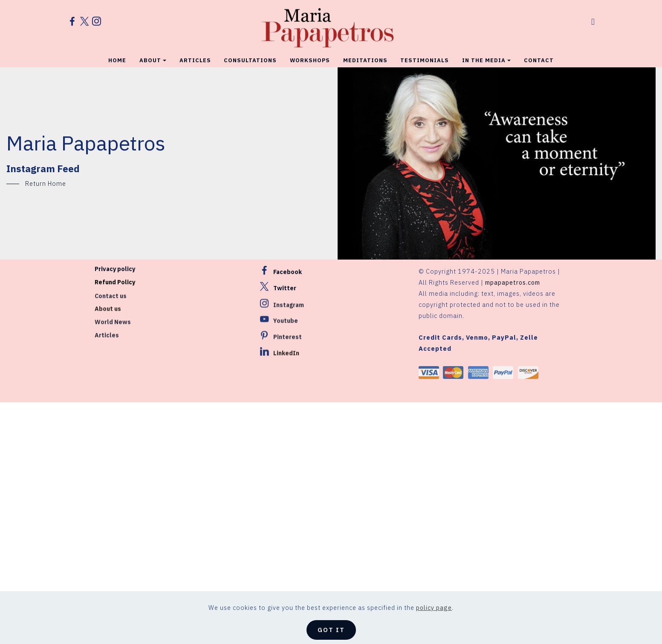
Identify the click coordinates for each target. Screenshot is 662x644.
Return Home (46, 183)
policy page (434, 620)
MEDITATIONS (365, 57)
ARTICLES (195, 57)
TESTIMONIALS (425, 57)
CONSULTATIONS (250, 57)
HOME (117, 57)
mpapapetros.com (513, 284)
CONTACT (539, 57)
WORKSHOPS (310, 57)
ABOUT (150, 57)
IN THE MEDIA (484, 57)
